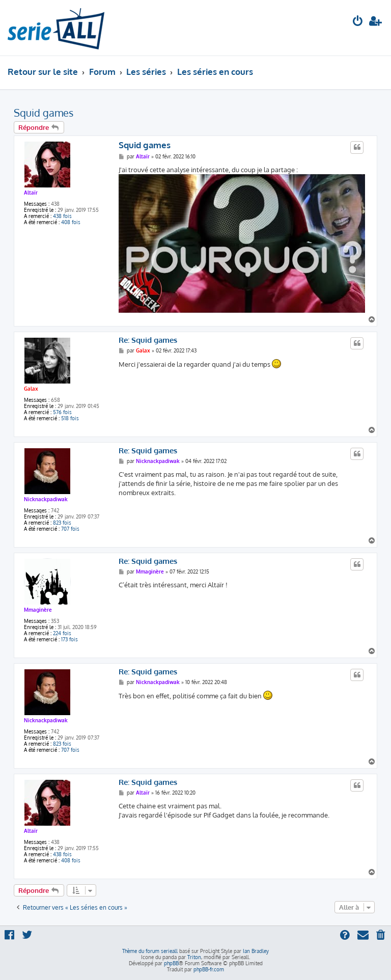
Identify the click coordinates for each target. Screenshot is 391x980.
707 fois (70, 529)
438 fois (62, 216)
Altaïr (31, 193)
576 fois (62, 412)
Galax (31, 389)
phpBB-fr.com (209, 969)
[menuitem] (358, 22)
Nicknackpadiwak (46, 499)
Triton (194, 957)
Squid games (44, 113)
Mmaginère (38, 610)
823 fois (62, 523)
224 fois (62, 633)
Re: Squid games (148, 340)
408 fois (71, 222)
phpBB (171, 963)
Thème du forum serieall (150, 951)
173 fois (69, 639)
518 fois (70, 418)
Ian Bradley (256, 951)
